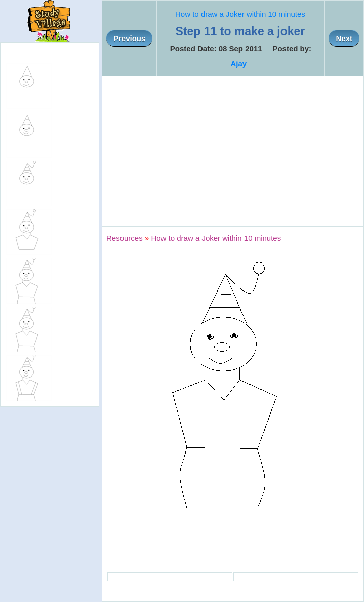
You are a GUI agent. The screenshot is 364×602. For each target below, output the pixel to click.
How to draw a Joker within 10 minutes (240, 14)
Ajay (238, 64)
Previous (129, 38)
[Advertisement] (233, 151)
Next (344, 38)
